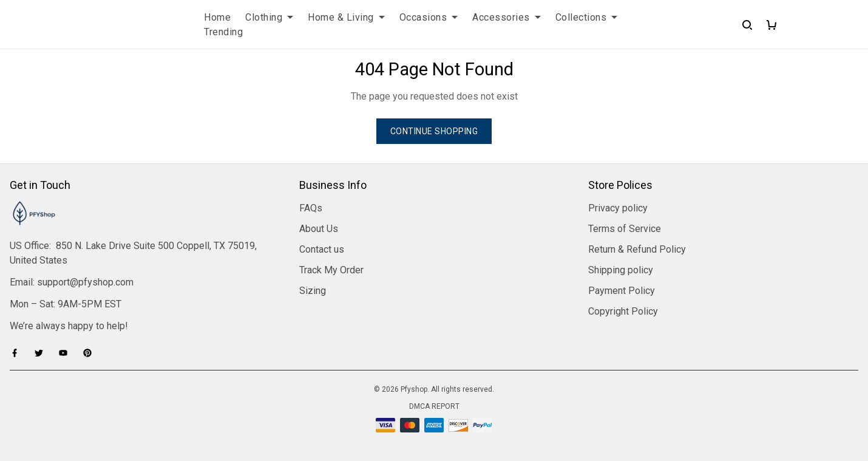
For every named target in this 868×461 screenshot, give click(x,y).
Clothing (269, 17)
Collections (587, 17)
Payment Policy (622, 291)
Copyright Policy (623, 311)
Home (217, 17)
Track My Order (331, 270)
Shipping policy (621, 270)
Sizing (313, 291)
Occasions (429, 17)
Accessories (507, 17)
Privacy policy (618, 208)
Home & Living (346, 17)
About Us (319, 229)
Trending (223, 32)
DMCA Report (434, 406)
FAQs (311, 208)
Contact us (322, 249)
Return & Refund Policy (637, 249)
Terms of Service (625, 229)
